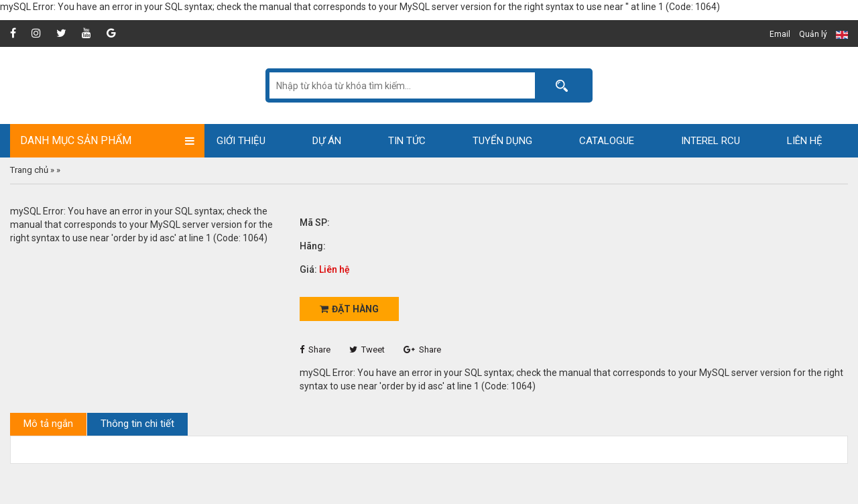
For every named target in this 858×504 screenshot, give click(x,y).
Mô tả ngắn (48, 424)
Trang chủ (29, 170)
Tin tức (407, 141)
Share (315, 350)
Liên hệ (805, 141)
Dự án (327, 141)
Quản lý (813, 34)
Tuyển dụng (502, 141)
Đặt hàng (349, 309)
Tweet (367, 350)
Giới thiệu (241, 141)
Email (780, 34)
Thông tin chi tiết (137, 424)
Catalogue (607, 141)
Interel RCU (711, 141)
